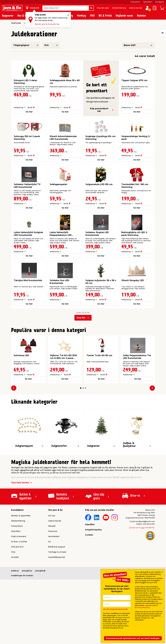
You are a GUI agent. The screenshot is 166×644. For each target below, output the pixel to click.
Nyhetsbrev (148, 2)
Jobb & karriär (136, 8)
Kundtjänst (160, 2)
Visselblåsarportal (57, 557)
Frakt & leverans (19, 536)
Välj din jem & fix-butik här (47, 24)
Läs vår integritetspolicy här (115, 609)
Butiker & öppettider (21, 516)
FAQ (13, 552)
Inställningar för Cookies (22, 576)
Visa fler (81, 318)
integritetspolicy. (144, 607)
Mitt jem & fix (17, 547)
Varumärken (54, 536)
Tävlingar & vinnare (57, 552)
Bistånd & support (57, 547)
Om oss (52, 516)
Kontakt (15, 557)
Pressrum (53, 531)
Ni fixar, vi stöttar (19, 542)
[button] (81, 388)
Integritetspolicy (93, 530)
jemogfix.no (27, 571)
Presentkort (135, 2)
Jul (49, 542)
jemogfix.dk (40, 571)
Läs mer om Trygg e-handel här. (142, 528)
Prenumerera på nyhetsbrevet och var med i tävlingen (133, 638)
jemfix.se (15, 571)
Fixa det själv (103, 8)
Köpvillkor (16, 531)
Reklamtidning (119, 8)
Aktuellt (52, 526)
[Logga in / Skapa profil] (147, 8)
